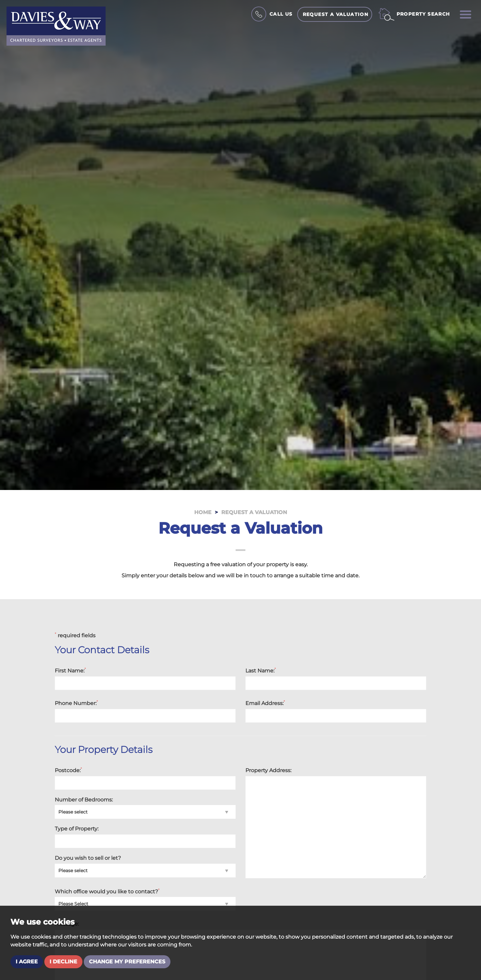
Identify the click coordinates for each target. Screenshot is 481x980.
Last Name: (261, 670)
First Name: (70, 670)
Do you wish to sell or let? (88, 858)
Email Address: (265, 703)
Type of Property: (77, 829)
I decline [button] (63, 962)
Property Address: (268, 770)
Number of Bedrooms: (84, 800)
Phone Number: (76, 703)
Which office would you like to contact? (107, 891)
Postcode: (68, 770)
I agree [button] (27, 962)
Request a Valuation (336, 14)
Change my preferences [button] (127, 962)
